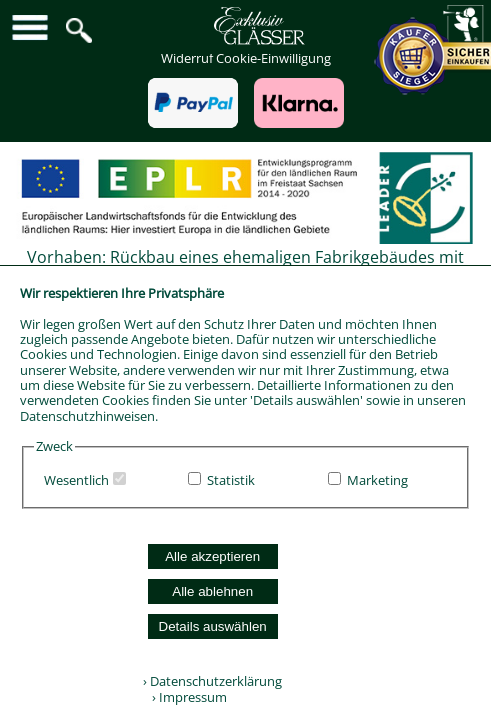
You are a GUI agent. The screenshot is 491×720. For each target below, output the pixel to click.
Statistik (231, 480)
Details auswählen (213, 626)
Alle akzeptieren (212, 556)
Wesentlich (76, 480)
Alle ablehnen (212, 591)
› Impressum (185, 697)
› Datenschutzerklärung (212, 681)
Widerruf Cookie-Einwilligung (246, 58)
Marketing (377, 480)
